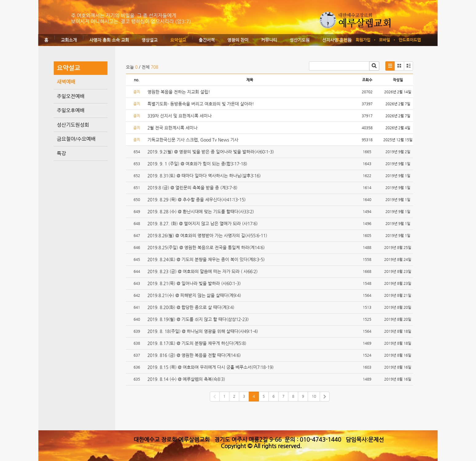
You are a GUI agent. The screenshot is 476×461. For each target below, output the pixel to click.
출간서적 (207, 40)
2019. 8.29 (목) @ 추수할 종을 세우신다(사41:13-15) (197, 200)
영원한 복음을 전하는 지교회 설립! (179, 92)
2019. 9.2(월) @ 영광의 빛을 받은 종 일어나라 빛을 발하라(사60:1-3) (211, 152)
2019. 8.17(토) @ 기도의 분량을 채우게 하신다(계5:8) (197, 343)
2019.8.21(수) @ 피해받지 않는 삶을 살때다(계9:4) (194, 295)
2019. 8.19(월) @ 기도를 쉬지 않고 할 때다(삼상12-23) (198, 319)
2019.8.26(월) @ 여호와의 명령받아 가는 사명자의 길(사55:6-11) (207, 235)
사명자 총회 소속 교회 (109, 40)
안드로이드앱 (410, 40)
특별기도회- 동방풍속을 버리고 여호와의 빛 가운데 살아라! (201, 104)
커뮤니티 (269, 40)
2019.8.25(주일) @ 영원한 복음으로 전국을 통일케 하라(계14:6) (206, 247)
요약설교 (178, 40)
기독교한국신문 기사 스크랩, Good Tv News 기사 (193, 140)
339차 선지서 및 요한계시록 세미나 (179, 116)
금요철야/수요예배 (76, 139)
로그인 (341, 40)
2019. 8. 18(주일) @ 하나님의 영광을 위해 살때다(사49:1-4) (203, 331)
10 (314, 396)
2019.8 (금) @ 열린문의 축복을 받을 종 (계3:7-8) (192, 188)
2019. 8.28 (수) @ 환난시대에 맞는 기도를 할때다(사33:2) (201, 211)
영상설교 (150, 40)
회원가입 (363, 40)
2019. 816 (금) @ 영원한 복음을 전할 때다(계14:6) (194, 355)
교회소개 (69, 40)
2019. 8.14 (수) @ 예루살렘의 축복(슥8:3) (186, 379)
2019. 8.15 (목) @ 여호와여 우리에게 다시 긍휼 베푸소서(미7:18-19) (211, 367)
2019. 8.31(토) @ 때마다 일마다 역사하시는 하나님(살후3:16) (204, 176)
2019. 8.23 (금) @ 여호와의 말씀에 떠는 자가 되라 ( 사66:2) (203, 271)
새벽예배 (66, 82)
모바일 (384, 40)
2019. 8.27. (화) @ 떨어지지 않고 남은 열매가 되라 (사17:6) (203, 223)
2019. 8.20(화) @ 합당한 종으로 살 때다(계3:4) (191, 307)
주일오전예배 (71, 96)
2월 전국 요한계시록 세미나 (172, 128)
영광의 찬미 (238, 40)
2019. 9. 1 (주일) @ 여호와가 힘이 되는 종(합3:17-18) (197, 164)
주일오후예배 (71, 110)
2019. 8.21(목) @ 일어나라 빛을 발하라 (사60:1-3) (194, 283)
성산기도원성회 (73, 125)
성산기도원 (300, 40)
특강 (61, 153)
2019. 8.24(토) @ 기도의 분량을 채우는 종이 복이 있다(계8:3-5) (206, 259)
